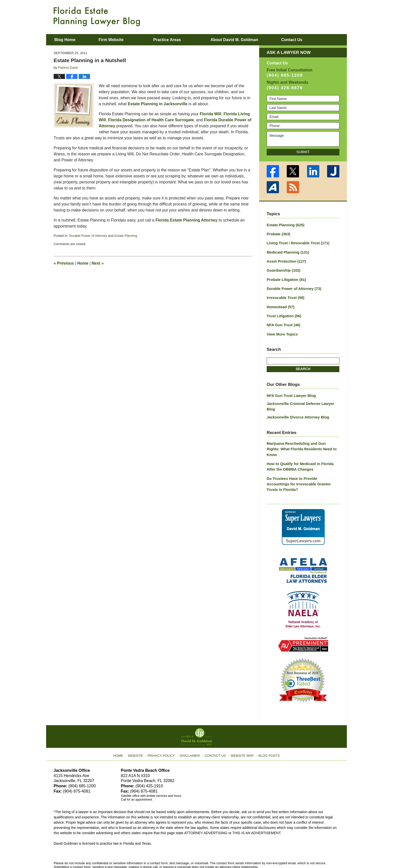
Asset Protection (285, 260)
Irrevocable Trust (284, 295)
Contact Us (215, 730)
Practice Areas (180, 40)
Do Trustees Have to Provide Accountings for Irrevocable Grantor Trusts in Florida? (302, 463)
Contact (311, 40)
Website (140, 730)
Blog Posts (266, 730)
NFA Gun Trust (282, 321)
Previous (64, 263)
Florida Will (211, 114)
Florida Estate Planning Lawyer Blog (97, 17)
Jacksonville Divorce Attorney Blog (296, 406)
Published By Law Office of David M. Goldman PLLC (307, 16)
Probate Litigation (285, 277)
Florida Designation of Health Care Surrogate (151, 120)
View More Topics (281, 330)
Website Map (240, 730)
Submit (303, 152)
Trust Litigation (283, 312)
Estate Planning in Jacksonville (158, 104)
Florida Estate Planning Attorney (186, 220)
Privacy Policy (164, 730)
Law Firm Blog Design (315, 853)
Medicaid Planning (287, 251)
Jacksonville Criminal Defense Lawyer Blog (303, 399)
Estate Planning (126, 236)
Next (98, 263)
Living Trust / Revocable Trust (296, 242)
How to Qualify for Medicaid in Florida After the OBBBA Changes (303, 449)
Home (83, 263)
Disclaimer (191, 730)
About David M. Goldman (247, 40)
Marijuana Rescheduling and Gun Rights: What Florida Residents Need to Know (301, 435)
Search (303, 365)
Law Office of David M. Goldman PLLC (109, 852)
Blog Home (71, 40)
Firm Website (124, 40)
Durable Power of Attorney (88, 236)
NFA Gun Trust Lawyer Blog (290, 391)
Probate (278, 234)
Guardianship (283, 269)
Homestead (280, 304)
